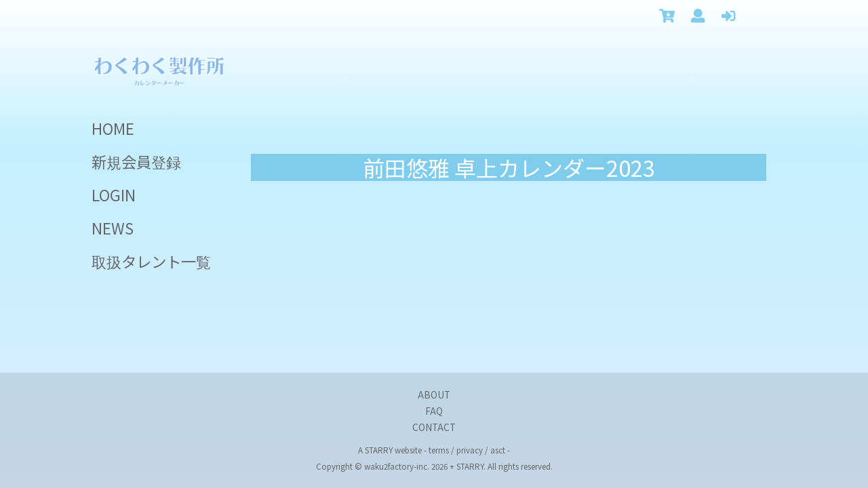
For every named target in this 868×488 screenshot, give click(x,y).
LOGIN (114, 195)
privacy (470, 450)
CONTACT (434, 427)
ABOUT (434, 394)
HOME (113, 128)
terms (439, 450)
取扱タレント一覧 (151, 261)
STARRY (379, 450)
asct (498, 450)
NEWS (113, 228)
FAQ (434, 411)
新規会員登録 (136, 161)
